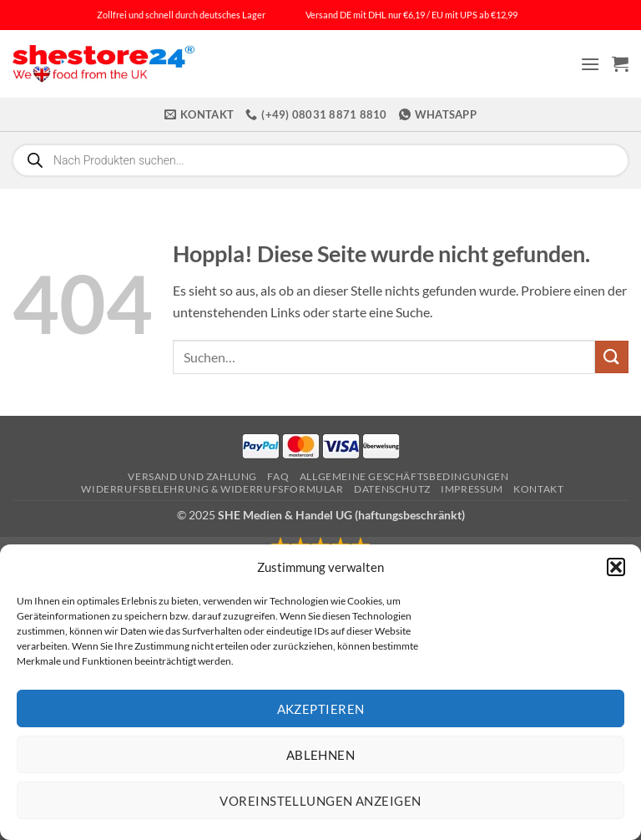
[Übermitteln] (612, 357)
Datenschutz (392, 489)
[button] (616, 567)
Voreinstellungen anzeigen (320, 801)
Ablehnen (321, 755)
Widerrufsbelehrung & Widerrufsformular (212, 489)
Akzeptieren (321, 709)
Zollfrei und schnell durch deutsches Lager (181, 15)
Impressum (472, 489)
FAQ (278, 476)
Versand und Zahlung (192, 476)
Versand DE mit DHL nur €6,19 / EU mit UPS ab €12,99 (411, 15)
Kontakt (538, 489)
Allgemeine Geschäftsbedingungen (404, 476)
